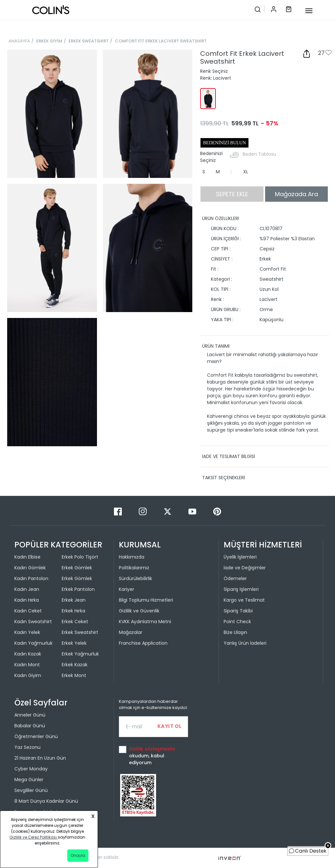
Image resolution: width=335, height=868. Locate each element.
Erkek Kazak (75, 665)
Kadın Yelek (27, 632)
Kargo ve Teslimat (244, 600)
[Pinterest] (217, 511)
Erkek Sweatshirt (80, 632)
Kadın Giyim (28, 675)
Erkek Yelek (74, 643)
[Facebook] (119, 511)
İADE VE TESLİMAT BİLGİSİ (229, 456)
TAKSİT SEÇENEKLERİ (223, 478)
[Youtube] (193, 511)
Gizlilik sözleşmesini (152, 749)
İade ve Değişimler (245, 568)
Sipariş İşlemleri (241, 589)
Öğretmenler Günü (36, 736)
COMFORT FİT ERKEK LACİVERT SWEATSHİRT (161, 41)
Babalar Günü (30, 726)
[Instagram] (143, 511)
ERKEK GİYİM (49, 41)
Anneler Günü (30, 715)
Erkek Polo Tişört (80, 557)
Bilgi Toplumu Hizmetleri (146, 600)
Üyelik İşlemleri (240, 557)
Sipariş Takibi (238, 611)
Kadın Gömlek (30, 568)
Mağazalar (131, 632)
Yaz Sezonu (27, 747)
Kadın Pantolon (31, 578)
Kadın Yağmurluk (33, 643)
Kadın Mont (27, 665)
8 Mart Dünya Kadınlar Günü (46, 801)
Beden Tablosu (259, 154)
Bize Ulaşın (235, 632)
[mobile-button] (309, 11)
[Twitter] (168, 511)
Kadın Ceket (28, 611)
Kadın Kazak (28, 654)
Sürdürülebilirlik (136, 578)
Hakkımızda (132, 557)
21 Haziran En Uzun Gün (40, 758)
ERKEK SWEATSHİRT (89, 41)
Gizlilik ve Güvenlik (139, 611)
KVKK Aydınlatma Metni (145, 622)
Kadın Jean (27, 589)
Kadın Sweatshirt (33, 622)
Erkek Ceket (75, 622)
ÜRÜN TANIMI (216, 346)
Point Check (237, 622)
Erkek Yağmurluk (80, 654)
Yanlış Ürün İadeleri (245, 643)
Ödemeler (235, 578)
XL (246, 172)
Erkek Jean (74, 600)
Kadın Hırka (27, 600)
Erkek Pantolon (78, 589)
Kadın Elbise (27, 557)
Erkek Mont (74, 675)
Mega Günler (29, 780)
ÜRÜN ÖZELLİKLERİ (221, 218)
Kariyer (127, 589)
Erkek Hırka (73, 611)
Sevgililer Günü (31, 790)
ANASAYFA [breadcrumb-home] (19, 41)
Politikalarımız (134, 568)
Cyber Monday (31, 769)
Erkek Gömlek (77, 568)
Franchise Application (143, 643)
